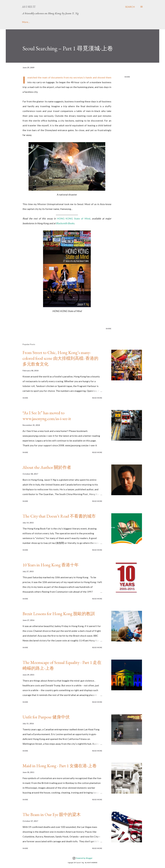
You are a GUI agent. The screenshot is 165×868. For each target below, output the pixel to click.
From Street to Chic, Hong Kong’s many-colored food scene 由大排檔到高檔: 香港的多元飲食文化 (60, 358)
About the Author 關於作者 (47, 467)
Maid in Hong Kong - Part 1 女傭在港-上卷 (60, 766)
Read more (97, 398)
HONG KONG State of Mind (74, 218)
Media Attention (63, 22)
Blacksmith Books (65, 223)
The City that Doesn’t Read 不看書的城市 (59, 516)
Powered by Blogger (82, 858)
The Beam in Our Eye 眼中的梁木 (52, 814)
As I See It (29, 7)
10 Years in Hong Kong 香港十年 (51, 565)
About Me (41, 22)
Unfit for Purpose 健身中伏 (46, 717)
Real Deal (100, 22)
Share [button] (127, 77)
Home (25, 22)
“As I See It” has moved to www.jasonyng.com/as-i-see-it (47, 416)
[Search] (130, 7)
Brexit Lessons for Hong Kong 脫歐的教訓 (59, 614)
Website (83, 22)
